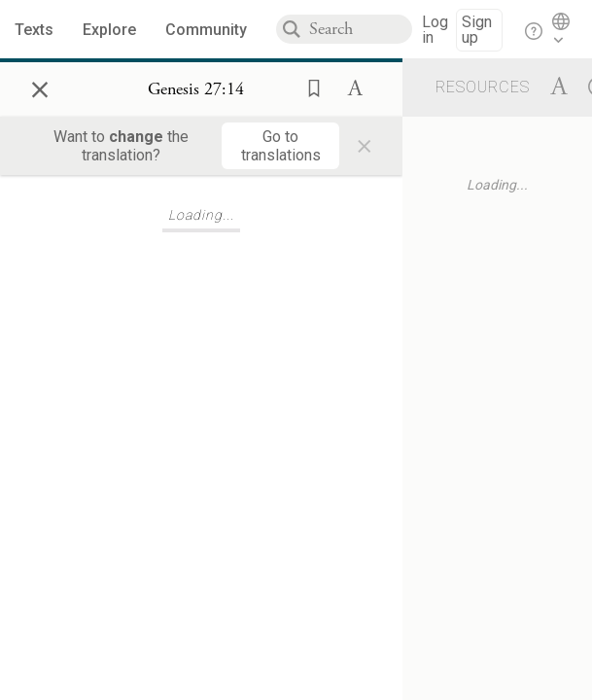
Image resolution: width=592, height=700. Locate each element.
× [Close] (40, 87)
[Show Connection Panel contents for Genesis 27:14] (196, 89)
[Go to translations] (280, 146)
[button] (308, 87)
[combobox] (361, 29)
